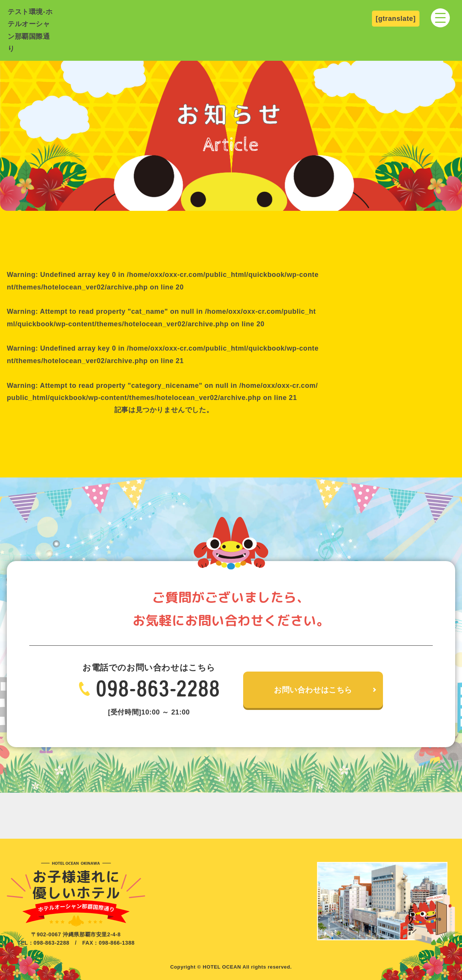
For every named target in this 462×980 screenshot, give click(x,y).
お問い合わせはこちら (313, 690)
